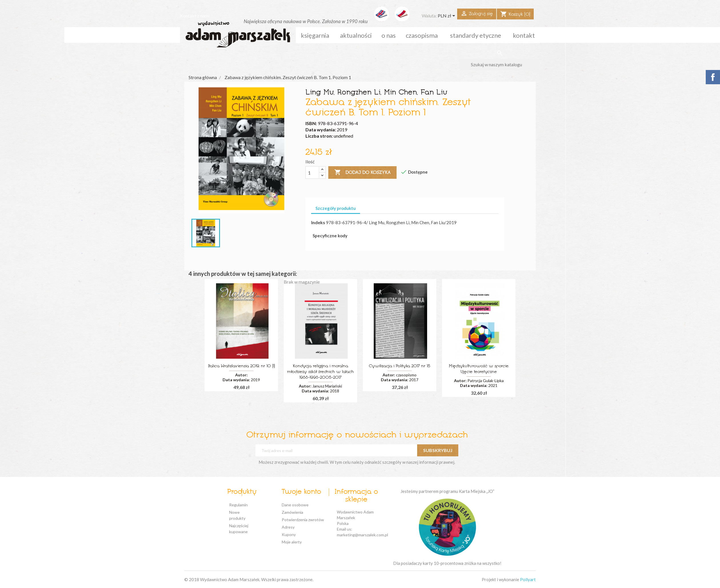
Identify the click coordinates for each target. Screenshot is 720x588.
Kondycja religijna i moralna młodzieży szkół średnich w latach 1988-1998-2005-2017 (320, 372)
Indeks (318, 222)
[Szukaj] (500, 65)
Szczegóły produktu (336, 208)
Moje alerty (292, 542)
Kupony (289, 534)
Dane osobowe (295, 505)
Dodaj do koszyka (362, 172)
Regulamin (238, 505)
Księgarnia (315, 35)
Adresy (288, 527)
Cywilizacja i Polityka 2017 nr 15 (400, 366)
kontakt (524, 35)
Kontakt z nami (195, 16)
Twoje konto (301, 492)
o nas (389, 35)
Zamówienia (292, 512)
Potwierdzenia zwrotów (303, 520)
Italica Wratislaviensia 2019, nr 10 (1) (241, 366)
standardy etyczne (476, 35)
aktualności (356, 35)
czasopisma (422, 35)
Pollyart (528, 579)
